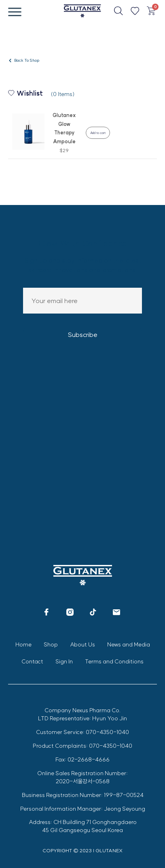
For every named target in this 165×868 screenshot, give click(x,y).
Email (82, 301)
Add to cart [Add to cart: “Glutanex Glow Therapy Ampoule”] (98, 133)
